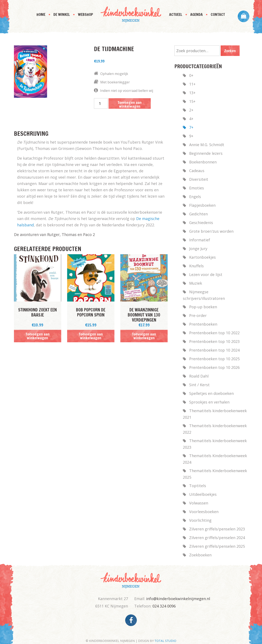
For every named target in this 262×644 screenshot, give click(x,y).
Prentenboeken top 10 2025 (214, 359)
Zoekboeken (200, 555)
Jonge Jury (198, 249)
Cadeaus (197, 171)
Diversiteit (199, 179)
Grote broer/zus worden (211, 231)
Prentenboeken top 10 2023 (214, 341)
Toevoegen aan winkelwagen (130, 104)
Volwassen (199, 503)
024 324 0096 (164, 606)
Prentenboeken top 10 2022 (214, 333)
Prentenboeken (203, 324)
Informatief (200, 240)
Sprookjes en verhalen (209, 402)
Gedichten (198, 214)
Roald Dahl (199, 376)
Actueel (176, 14)
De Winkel (62, 14)
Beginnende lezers (206, 153)
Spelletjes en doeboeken (211, 393)
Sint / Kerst (199, 385)
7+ (191, 127)
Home (41, 14)
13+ (192, 93)
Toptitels (198, 486)
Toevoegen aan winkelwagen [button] (38, 336)
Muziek (196, 283)
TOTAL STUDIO (165, 641)
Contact (218, 14)
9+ (191, 136)
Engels (195, 197)
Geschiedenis (201, 223)
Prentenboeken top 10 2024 (214, 350)
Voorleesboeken (204, 512)
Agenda (196, 14)
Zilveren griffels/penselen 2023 (217, 529)
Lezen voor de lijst (206, 274)
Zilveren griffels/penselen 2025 (217, 546)
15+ (192, 101)
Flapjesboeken (202, 205)
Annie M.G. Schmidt (207, 145)
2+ (191, 110)
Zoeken (230, 51)
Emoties (197, 188)
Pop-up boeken (203, 307)
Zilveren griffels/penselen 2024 (217, 538)
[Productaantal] (101, 103)
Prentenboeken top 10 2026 (214, 367)
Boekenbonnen (203, 162)
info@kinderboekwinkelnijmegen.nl (178, 599)
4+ (191, 119)
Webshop (86, 14)
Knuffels (196, 266)
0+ (191, 75)
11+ (192, 84)
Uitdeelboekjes (203, 494)
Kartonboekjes (202, 257)
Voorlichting (200, 520)
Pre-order (198, 315)
